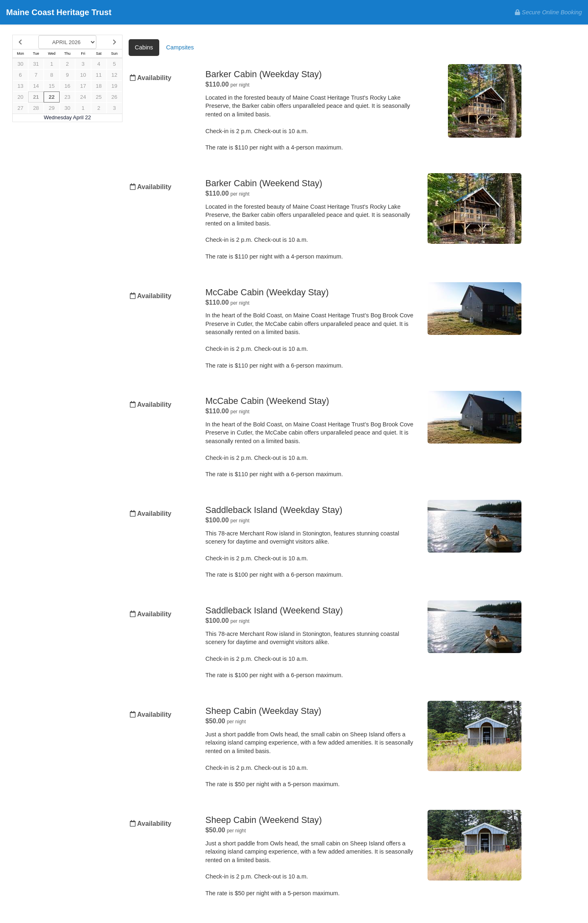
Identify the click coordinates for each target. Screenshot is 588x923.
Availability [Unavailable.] (151, 78)
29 (51, 108)
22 (51, 97)
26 (114, 97)
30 (20, 64)
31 (36, 64)
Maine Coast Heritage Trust (59, 12)
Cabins (144, 47)
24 (83, 97)
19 (114, 86)
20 (20, 97)
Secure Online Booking (548, 12)
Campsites (180, 47)
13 (20, 86)
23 (67, 97)
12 (114, 75)
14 (36, 86)
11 (99, 75)
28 (36, 108)
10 (83, 75)
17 (83, 86)
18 (99, 86)
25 (99, 97)
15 (51, 86)
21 (36, 97)
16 (67, 86)
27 (20, 108)
